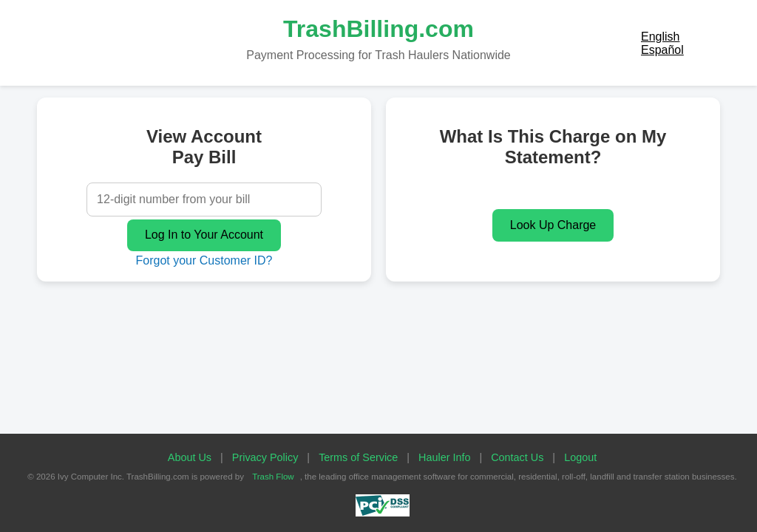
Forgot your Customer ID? (204, 260)
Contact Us (517, 457)
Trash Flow (273, 477)
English (660, 37)
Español (662, 50)
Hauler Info (444, 457)
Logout (580, 457)
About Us (190, 457)
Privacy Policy (265, 457)
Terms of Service (358, 457)
